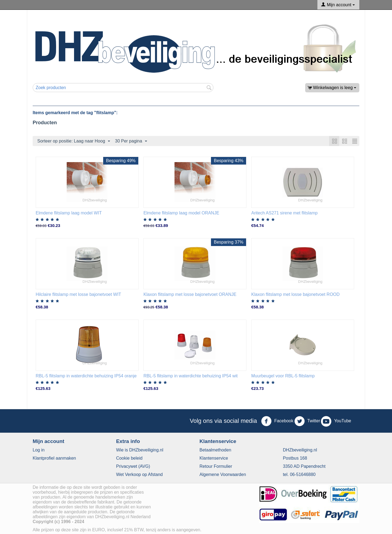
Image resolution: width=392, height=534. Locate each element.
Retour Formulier (216, 466)
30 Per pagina (131, 141)
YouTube (336, 421)
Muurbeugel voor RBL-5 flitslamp (283, 376)
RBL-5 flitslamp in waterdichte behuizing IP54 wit (191, 376)
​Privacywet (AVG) (133, 466)
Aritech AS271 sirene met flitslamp (284, 213)
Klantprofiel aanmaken (54, 458)
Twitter (307, 421)
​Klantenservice (214, 458)
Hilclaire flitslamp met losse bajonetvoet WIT (78, 294)
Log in (39, 450)
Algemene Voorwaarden (223, 474)
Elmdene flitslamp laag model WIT (69, 213)
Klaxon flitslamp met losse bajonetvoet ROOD (295, 294)
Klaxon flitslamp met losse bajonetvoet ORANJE (190, 294)
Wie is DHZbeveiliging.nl (140, 450)
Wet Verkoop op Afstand (139, 474)
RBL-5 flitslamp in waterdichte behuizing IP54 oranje (86, 376)
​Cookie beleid (129, 458)
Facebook (277, 421)
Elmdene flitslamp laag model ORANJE (181, 213)
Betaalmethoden (215, 450)
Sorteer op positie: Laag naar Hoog (74, 141)
